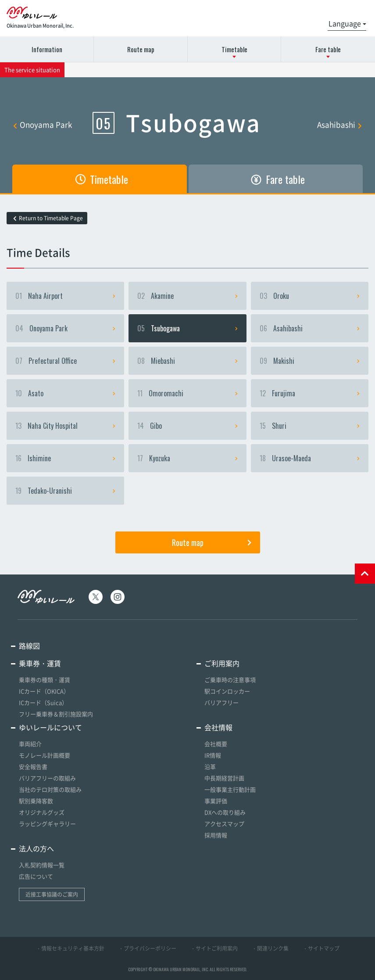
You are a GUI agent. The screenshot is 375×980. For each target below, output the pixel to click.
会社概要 (216, 744)
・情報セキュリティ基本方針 (70, 948)
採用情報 (216, 835)
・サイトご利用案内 (214, 948)
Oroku (310, 296)
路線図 (29, 646)
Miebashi (187, 361)
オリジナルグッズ (42, 812)
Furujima (310, 393)
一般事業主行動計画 (230, 789)
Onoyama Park (43, 124)
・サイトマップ (321, 948)
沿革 (210, 766)
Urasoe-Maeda (310, 458)
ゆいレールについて (50, 727)
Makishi (310, 361)
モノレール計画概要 (45, 755)
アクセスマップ (224, 824)
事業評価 (216, 801)
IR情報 (213, 755)
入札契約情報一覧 (42, 865)
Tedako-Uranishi (65, 491)
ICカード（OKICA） (44, 691)
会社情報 (218, 727)
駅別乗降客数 (36, 801)
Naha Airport (65, 296)
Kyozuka (187, 458)
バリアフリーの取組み (47, 778)
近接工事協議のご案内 (52, 894)
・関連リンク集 (270, 948)
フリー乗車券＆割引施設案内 (56, 714)
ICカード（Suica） (43, 702)
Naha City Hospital (65, 426)
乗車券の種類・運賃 (45, 680)
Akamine (187, 296)
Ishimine (65, 458)
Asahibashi (339, 124)
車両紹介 (30, 744)
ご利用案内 (222, 663)
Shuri (310, 426)
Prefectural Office (65, 361)
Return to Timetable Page (48, 218)
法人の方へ (36, 848)
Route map (141, 49)
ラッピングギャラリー (47, 824)
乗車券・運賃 (40, 663)
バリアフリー (221, 702)
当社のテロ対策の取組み (50, 789)
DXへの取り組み (225, 812)
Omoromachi (187, 393)
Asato (65, 393)
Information (47, 49)
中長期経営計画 (224, 778)
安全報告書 (33, 766)
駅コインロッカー (227, 691)
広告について (36, 876)
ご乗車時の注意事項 (230, 680)
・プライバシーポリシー (147, 948)
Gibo (187, 426)
